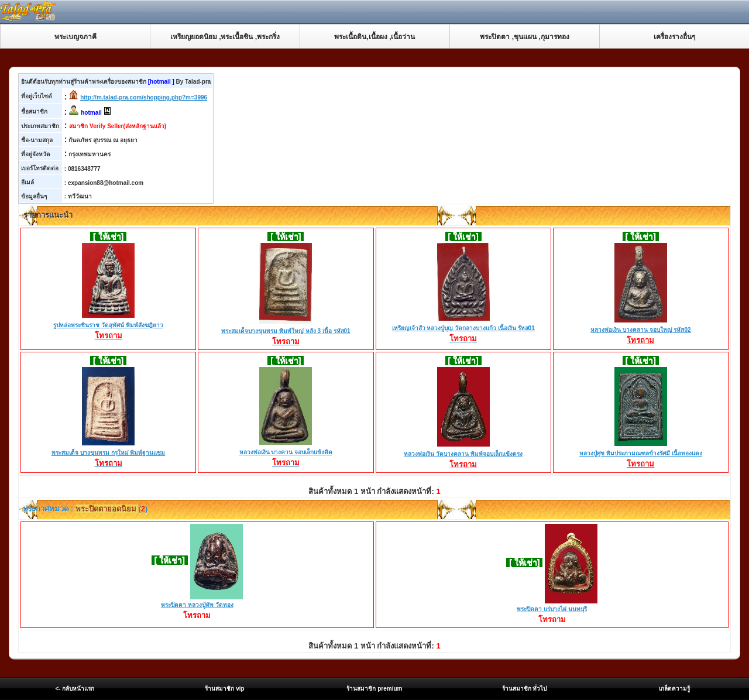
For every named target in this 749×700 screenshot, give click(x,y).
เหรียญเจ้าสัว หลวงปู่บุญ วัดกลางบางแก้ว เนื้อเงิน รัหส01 (463, 329)
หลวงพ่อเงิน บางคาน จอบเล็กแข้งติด (286, 453)
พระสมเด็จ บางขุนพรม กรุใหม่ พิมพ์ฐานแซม (108, 454)
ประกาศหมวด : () (85, 509)
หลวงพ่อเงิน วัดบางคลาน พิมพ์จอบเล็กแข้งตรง (463, 455)
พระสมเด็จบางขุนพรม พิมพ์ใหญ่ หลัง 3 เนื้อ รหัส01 (286, 332)
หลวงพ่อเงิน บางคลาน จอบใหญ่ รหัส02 (640, 331)
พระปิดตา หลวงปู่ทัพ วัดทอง (197, 605)
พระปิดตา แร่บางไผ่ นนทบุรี (552, 609)
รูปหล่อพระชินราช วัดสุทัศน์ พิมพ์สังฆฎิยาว (108, 326)
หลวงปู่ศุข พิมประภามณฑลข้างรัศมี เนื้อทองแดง (641, 454)
